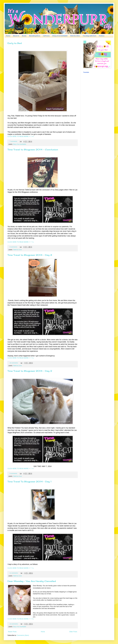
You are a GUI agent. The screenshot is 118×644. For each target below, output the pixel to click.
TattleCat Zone (17, 250)
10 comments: (14, 363)
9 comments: (14, 473)
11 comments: (14, 573)
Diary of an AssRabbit (60, 36)
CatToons (46, 36)
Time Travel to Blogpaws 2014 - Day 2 (30, 371)
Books (24, 36)
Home (8, 36)
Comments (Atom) (23, 635)
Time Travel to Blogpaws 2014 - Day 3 (30, 255)
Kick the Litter (75, 36)
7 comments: (14, 141)
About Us (16, 36)
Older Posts (73, 632)
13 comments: (14, 624)
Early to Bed (15, 43)
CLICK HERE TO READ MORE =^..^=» (21, 136)
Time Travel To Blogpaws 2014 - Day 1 (30, 482)
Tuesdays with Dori (89, 36)
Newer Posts (12, 632)
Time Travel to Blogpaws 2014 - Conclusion (33, 150)
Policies (102, 36)
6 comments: (14, 247)
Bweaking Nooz (35, 36)
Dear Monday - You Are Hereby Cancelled (32, 581)
